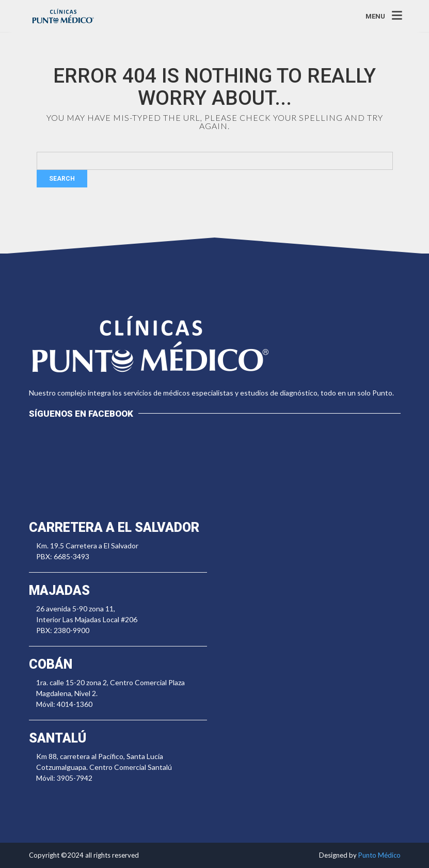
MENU (375, 16)
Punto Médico (379, 855)
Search (62, 179)
